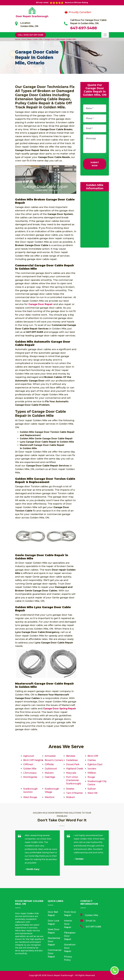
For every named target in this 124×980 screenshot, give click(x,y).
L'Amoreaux (30, 773)
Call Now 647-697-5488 (31, 35)
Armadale (50, 756)
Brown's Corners (54, 760)
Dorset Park (73, 764)
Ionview (92, 769)
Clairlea (92, 760)
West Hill (92, 793)
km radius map (95, 220)
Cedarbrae (72, 760)
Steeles (70, 789)
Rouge (91, 777)
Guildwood (51, 769)
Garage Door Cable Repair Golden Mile (60, 39)
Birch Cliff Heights (33, 760)
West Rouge (30, 797)
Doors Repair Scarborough (60, 975)
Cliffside (49, 764)
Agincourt (29, 756)
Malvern (49, 773)
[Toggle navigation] (105, 35)
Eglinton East (95, 764)
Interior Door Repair (68, 924)
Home (18, 39)
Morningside (30, 777)
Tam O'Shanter (74, 793)
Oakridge (50, 777)
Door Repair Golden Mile (32, 39)
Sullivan (92, 789)
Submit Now (95, 164)
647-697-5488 (84, 28)
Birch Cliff (93, 756)
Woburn (70, 797)
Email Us (91, 921)
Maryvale (71, 773)
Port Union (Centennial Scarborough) (74, 780)
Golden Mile (30, 769)
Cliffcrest (28, 764)
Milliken (92, 773)
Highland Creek (75, 769)
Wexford (49, 797)
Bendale (71, 756)
